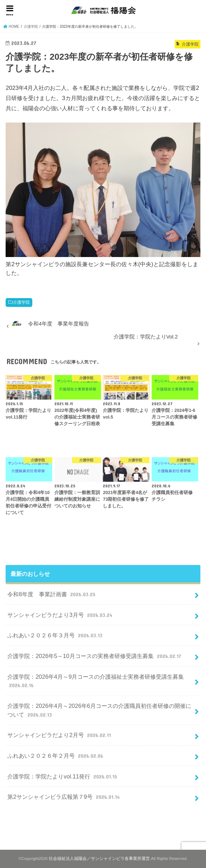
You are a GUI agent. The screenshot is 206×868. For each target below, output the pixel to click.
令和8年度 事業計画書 (52, 594)
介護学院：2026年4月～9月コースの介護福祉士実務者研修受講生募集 (96, 681)
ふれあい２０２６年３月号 (56, 635)
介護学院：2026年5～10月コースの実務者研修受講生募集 (95, 656)
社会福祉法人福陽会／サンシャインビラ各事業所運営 (99, 859)
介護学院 (21, 302)
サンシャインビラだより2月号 (60, 735)
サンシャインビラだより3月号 (61, 615)
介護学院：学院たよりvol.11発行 (63, 776)
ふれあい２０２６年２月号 (56, 756)
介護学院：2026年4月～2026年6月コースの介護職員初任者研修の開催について (99, 711)
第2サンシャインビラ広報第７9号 (64, 797)
